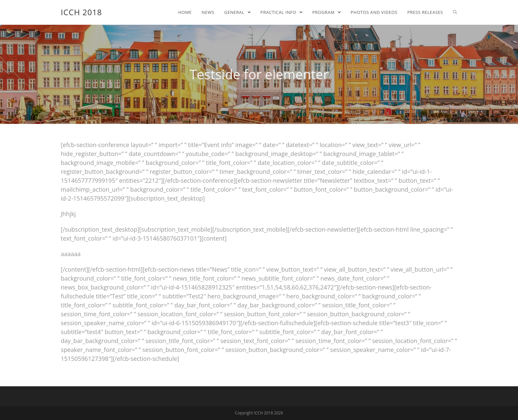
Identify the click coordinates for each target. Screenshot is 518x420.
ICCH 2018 (81, 12)
